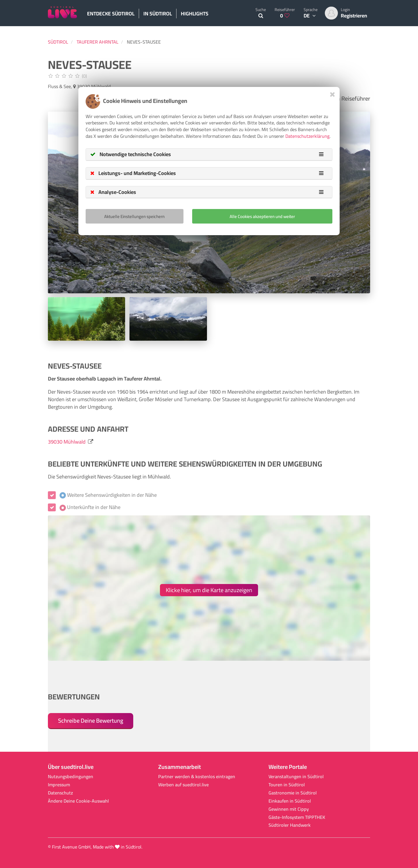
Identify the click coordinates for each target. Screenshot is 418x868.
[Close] (333, 94)
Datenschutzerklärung (307, 136)
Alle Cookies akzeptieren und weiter (262, 216)
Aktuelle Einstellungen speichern (134, 216)
